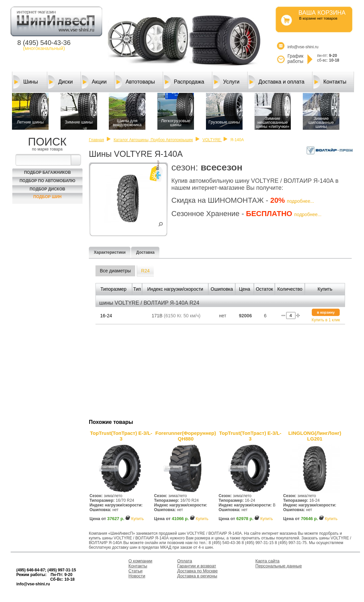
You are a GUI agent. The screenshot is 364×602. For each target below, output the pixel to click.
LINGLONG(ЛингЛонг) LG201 (315, 436)
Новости (137, 576)
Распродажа (184, 82)
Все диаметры (115, 271)
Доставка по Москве (198, 571)
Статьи (135, 571)
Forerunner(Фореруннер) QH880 (186, 436)
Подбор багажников (47, 172)
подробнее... (300, 201)
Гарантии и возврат (197, 566)
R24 (145, 271)
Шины (26, 82)
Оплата (185, 561)
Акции (94, 82)
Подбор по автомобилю (48, 181)
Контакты (330, 82)
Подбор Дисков (47, 189)
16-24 (106, 316)
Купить (137, 519)
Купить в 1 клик (326, 320)
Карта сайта (268, 561)
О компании (140, 561)
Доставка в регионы (197, 576)
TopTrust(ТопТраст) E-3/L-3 (121, 436)
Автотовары (135, 82)
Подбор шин (47, 197)
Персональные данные (279, 566)
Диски (61, 82)
